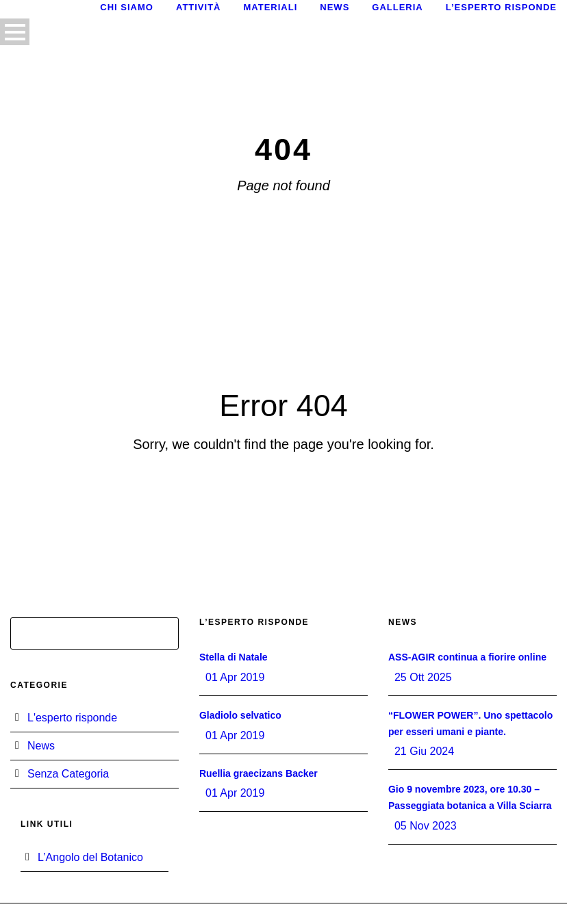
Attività (199, 7)
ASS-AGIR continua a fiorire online (467, 657)
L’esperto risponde (501, 7)
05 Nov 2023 (426, 826)
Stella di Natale (234, 657)
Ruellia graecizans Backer (259, 773)
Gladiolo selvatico (240, 715)
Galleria (397, 7)
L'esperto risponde (72, 718)
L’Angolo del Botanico (90, 857)
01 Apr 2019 (235, 677)
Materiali (270, 7)
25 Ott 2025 (423, 677)
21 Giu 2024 (424, 751)
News (335, 7)
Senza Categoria (68, 774)
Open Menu (15, 32)
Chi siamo (127, 7)
